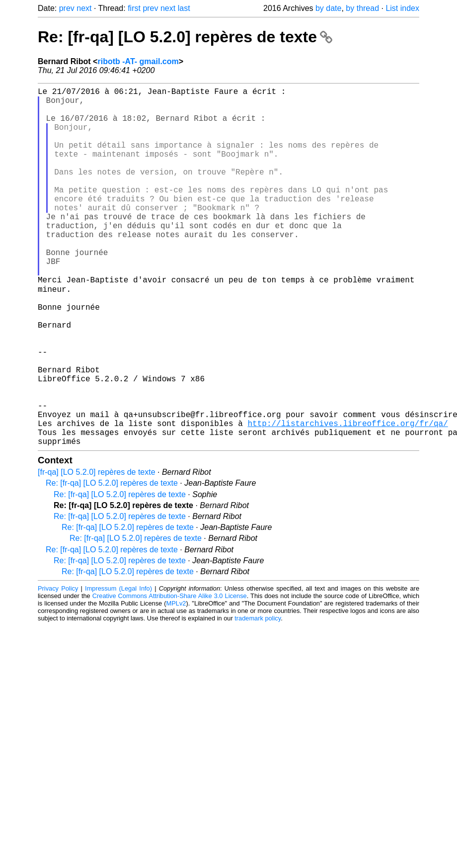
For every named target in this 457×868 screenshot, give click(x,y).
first (134, 8)
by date (328, 8)
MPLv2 (176, 682)
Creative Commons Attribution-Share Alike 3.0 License (170, 674)
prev (67, 8)
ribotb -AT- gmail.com (138, 61)
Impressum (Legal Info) (118, 667)
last (184, 8)
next (84, 8)
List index (402, 8)
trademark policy (258, 697)
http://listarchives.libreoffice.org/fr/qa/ (347, 498)
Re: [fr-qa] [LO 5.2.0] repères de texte (185, 37)
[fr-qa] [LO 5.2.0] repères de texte (97, 551)
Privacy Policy (58, 667)
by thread (362, 8)
